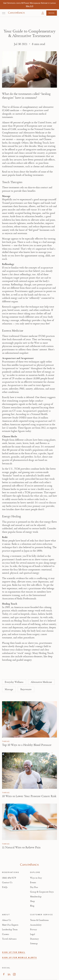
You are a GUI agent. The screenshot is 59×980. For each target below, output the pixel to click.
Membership (36, 897)
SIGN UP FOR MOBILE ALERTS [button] (19, 958)
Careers (6, 934)
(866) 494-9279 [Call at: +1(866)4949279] (9, 878)
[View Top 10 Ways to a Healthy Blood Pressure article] (29, 719)
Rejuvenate (26, 689)
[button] (43, 13)
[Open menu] (4, 13)
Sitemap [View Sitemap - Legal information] (34, 943)
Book (52, 13)
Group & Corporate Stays (42, 892)
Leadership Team (10, 930)
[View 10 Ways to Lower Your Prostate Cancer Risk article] (29, 771)
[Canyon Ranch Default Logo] (17, 13)
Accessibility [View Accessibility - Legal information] (36, 925)
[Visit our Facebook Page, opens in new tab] (4, 974)
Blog (32, 906)
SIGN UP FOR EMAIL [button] (14, 952)
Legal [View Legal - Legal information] (33, 934)
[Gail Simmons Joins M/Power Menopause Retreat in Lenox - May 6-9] (30, 6)
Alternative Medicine (41, 682)
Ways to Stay (36, 878)
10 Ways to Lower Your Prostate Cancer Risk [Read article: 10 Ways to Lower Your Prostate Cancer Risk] (29, 796)
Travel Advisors (9, 939)
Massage (9, 689)
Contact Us (7, 883)
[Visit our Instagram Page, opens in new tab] (14, 974)
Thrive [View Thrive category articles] (6, 741)
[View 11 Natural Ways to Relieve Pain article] (29, 822)
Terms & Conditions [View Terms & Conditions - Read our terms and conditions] (39, 920)
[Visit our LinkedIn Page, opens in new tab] (9, 974)
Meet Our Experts (10, 925)
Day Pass (34, 887)
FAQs (5, 887)
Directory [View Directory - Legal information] (34, 939)
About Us (7, 920)
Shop (32, 901)
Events (33, 883)
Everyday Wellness (14, 682)
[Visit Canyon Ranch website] (29, 865)
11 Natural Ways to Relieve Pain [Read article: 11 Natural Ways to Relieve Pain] (21, 847)
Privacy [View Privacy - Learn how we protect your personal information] (34, 930)
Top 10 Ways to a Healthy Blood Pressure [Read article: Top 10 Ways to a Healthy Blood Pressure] (27, 745)
